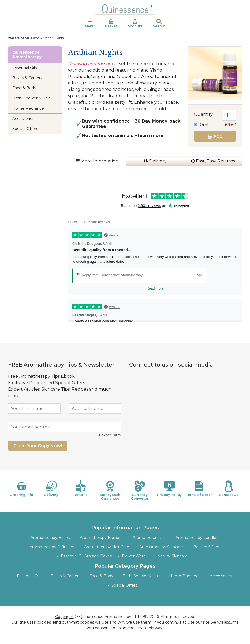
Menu (90, 24)
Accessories (23, 119)
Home (35, 38)
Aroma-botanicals (149, 538)
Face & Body (24, 88)
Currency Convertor (140, 491)
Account (135, 24)
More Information (97, 161)
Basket (111, 24)
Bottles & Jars (206, 547)
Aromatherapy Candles (197, 538)
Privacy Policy (110, 435)
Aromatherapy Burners (101, 538)
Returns (81, 489)
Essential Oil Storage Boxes (86, 556)
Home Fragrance (28, 108)
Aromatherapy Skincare (161, 547)
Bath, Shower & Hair (31, 98)
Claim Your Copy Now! (38, 446)
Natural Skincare (172, 556)
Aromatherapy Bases (50, 538)
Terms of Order (199, 489)
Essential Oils (25, 68)
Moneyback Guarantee (110, 491)
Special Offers (25, 129)
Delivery (155, 161)
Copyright (64, 617)
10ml (215, 125)
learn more (151, 136)
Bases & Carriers (27, 78)
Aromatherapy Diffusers (52, 547)
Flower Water (135, 556)
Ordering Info (21, 489)
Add (215, 136)
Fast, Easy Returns (213, 161)
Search (159, 24)
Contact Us (229, 489)
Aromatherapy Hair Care (107, 547)
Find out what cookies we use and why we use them (102, 622)
